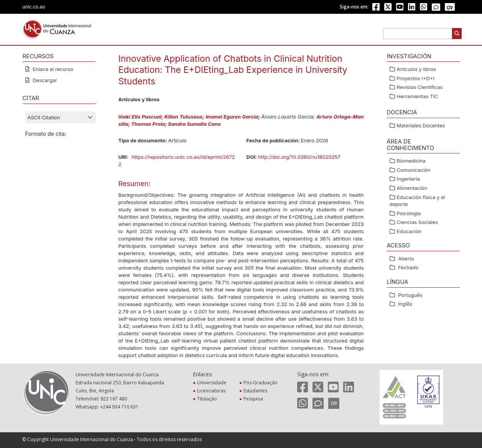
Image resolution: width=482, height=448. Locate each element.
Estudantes (256, 391)
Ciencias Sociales (418, 222)
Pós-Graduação (261, 383)
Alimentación (412, 188)
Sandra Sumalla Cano (194, 124)
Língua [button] (398, 282)
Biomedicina (411, 161)
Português (410, 295)
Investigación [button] (409, 56)
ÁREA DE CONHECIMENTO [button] (410, 145)
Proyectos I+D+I (416, 78)
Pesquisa (254, 399)
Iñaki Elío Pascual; (141, 117)
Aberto (406, 259)
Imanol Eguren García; (234, 117)
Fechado (408, 267)
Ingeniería (409, 179)
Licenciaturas (212, 391)
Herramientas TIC (418, 96)
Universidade (212, 383)
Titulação (208, 399)
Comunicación (414, 170)
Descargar (44, 80)
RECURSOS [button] (38, 56)
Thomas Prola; (150, 124)
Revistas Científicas (420, 87)
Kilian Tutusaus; (185, 117)
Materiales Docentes (421, 125)
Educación (409, 231)
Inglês (405, 304)
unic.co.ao (34, 7)
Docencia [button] (402, 112)
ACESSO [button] (399, 245)
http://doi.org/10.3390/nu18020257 (299, 157)
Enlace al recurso (52, 69)
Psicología (409, 213)
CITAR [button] (31, 98)
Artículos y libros (417, 69)
